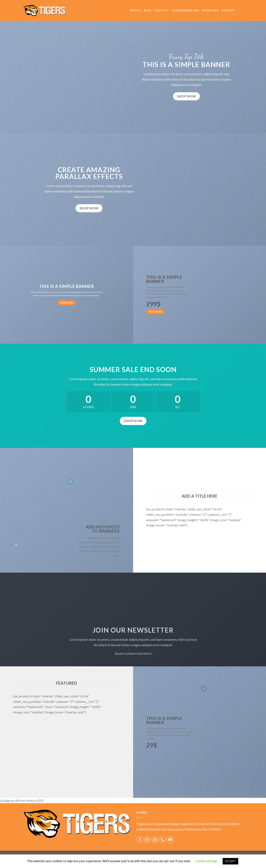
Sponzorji (210, 10)
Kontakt (228, 10)
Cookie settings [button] (206, 861)
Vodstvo (161, 10)
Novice (136, 10)
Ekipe (147, 10)
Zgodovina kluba (185, 10)
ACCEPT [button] (230, 861)
